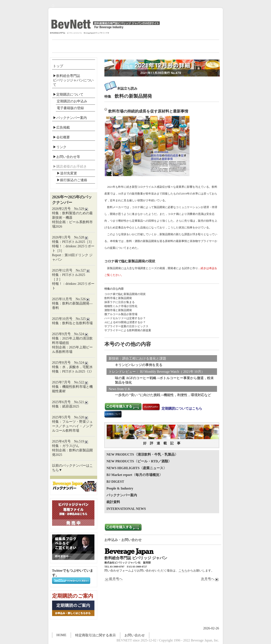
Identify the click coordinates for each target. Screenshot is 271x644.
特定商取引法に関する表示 (95, 635)
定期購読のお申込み (72, 101)
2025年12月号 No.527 (71, 270)
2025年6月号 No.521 (71, 402)
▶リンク (60, 147)
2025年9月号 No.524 (71, 334)
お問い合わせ (135, 635)
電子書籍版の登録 (70, 108)
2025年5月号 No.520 (71, 417)
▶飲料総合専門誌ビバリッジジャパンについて (73, 80)
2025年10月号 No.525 (71, 319)
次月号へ (210, 579)
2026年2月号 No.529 (71, 209)
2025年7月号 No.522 (71, 382)
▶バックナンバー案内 (70, 118)
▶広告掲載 (61, 127)
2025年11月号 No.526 (71, 299)
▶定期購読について (68, 94)
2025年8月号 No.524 (71, 363)
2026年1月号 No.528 (71, 237)
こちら (183, 571)
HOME (62, 635)
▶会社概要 (61, 137)
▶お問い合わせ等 (66, 157)
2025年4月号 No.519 (71, 441)
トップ (58, 66)
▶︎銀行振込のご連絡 (72, 180)
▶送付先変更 (67, 173)
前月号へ (113, 579)
